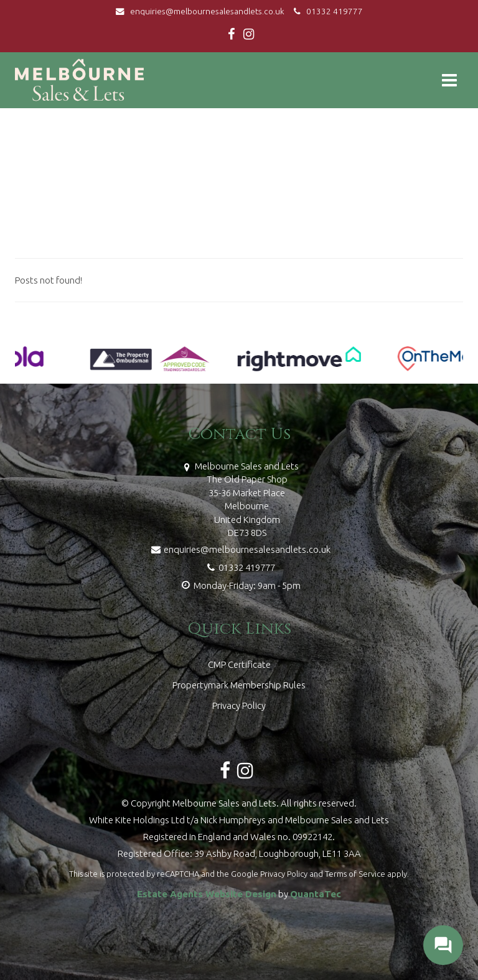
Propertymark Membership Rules (239, 685)
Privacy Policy (239, 705)
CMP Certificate (239, 664)
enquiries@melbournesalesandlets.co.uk (203, 11)
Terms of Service (355, 874)
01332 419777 (326, 11)
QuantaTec (316, 894)
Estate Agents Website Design (207, 894)
